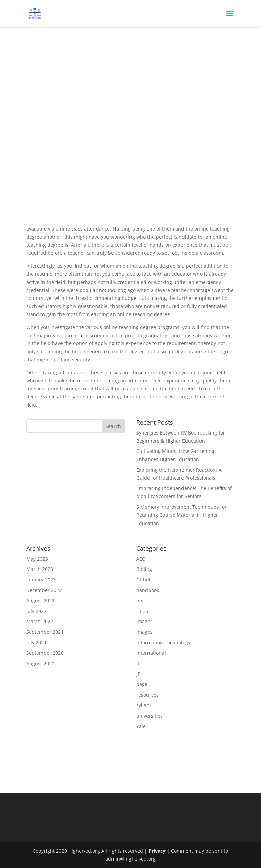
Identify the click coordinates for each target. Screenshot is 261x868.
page (142, 684)
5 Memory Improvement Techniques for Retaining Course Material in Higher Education (181, 515)
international (151, 653)
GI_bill (143, 580)
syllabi (144, 705)
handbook (148, 590)
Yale (141, 726)
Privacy (157, 851)
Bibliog (144, 569)
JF (138, 663)
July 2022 (36, 611)
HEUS (142, 611)
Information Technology (163, 642)
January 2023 (41, 580)
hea (141, 601)
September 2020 (45, 653)
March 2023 (40, 569)
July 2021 (36, 642)
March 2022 (40, 621)
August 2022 (40, 601)
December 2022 (44, 590)
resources (147, 695)
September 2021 (45, 632)
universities (150, 716)
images (144, 621)
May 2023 (37, 559)
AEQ (141, 559)
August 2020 (40, 663)
